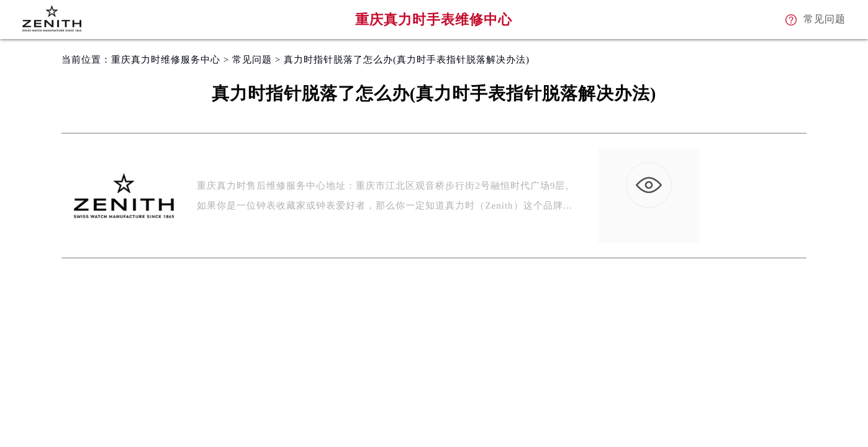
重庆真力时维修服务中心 (166, 60)
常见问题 (252, 60)
